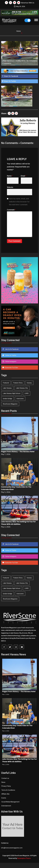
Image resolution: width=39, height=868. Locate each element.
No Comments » (10, 143)
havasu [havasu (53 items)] (29, 383)
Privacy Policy (6, 786)
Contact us (5, 778)
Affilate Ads (5, 794)
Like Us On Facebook (12, 349)
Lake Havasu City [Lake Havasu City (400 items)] (22, 388)
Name (10, 176)
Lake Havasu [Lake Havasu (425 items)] (7, 388)
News (3, 782)
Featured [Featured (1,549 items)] (6, 383)
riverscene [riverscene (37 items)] (20, 399)
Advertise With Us (28, 3)
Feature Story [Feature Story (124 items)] (18, 383)
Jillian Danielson (8, 61)
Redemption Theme (24, 858)
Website (10, 187)
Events (4, 798)
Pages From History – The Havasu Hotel (18, 452)
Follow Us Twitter (11, 355)
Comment (11, 210)
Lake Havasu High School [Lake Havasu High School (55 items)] (12, 393)
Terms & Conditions (8, 790)
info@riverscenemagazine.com (12, 848)
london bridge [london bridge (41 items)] (8, 399)
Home (19, 31)
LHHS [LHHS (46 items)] (27, 393)
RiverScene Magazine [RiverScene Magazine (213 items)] (10, 404)
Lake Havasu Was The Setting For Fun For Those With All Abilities (18, 523)
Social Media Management (10, 802)
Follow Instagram (11, 361)
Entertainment (6, 806)
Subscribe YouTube (11, 368)
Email (23, 176)
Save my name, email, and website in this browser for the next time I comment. (19, 202)
